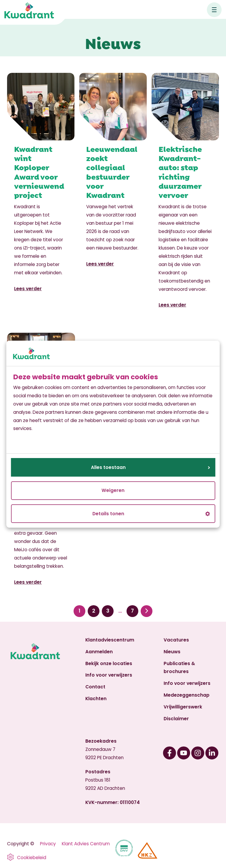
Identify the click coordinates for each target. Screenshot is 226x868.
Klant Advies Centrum (86, 844)
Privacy (48, 844)
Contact (95, 687)
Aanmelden (99, 652)
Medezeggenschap (187, 695)
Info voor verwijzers (109, 675)
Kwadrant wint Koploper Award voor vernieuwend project (39, 172)
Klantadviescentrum (110, 640)
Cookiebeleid (32, 858)
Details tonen (151, 514)
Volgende (147, 611)
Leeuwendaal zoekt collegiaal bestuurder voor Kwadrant (112, 172)
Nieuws (172, 652)
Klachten (96, 699)
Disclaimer (176, 719)
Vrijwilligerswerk (183, 707)
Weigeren (113, 490)
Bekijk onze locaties (109, 663)
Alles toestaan (150, 467)
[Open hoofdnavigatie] (214, 10)
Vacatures (176, 640)
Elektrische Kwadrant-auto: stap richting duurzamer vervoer (180, 172)
